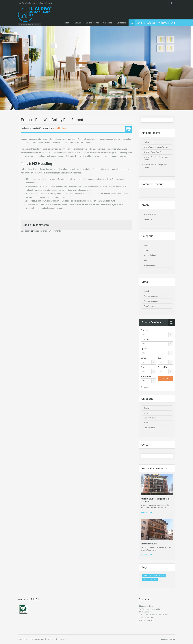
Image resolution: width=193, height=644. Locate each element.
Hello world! (148, 142)
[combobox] (157, 334)
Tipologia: (145, 349)
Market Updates (60, 128)
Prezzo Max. (146, 376)
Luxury (146, 250)
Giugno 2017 (149, 219)
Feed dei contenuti (151, 296)
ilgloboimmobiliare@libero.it (41, 3)
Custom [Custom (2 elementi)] (154, 576)
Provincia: (145, 330)
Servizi (78, 23)
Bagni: (160, 358)
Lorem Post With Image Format (156, 147)
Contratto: (145, 339)
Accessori (146, 387)
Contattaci (121, 23)
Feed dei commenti (151, 301)
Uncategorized (149, 265)
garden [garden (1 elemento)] (163, 576)
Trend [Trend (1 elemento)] (154, 579)
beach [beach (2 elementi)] (146, 576)
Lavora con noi (92, 23)
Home (68, 23)
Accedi (146, 291)
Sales (146, 260)
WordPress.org (150, 306)
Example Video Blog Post (153, 152)
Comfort (147, 245)
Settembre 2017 (150, 214)
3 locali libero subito (149, 544)
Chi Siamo (108, 23)
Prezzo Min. (163, 367)
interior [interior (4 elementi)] (146, 579)
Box (142, 367)
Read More (162, 508)
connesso (35, 231)
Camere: (144, 358)
